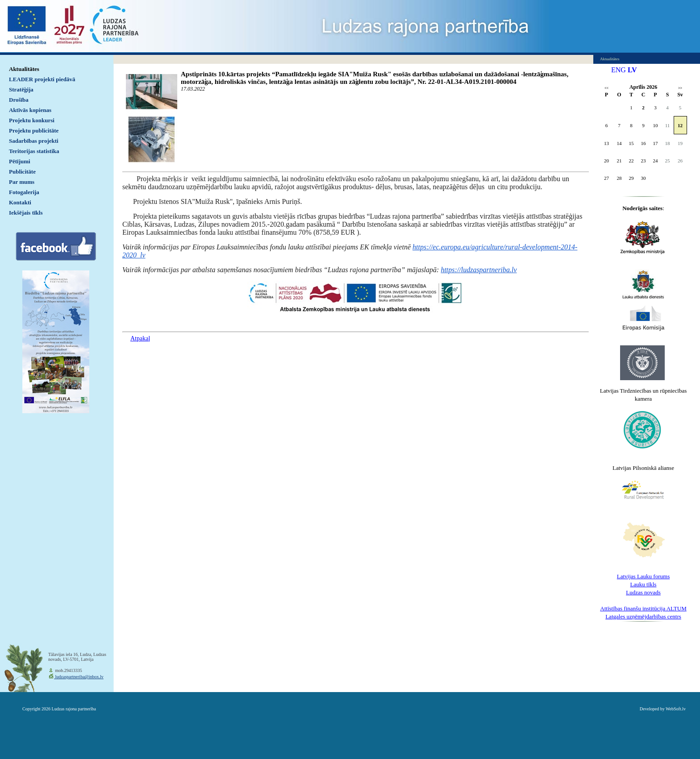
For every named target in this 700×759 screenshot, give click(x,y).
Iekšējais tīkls (26, 213)
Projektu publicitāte (34, 131)
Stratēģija (21, 89)
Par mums (22, 182)
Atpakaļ (140, 338)
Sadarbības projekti (34, 141)
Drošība (19, 100)
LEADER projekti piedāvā (42, 79)
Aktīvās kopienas (30, 110)
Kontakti (20, 202)
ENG (619, 70)
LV (632, 70)
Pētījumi (20, 161)
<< (606, 88)
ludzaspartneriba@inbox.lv (79, 677)
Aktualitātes (24, 69)
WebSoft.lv (676, 709)
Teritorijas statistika (34, 151)
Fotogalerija (24, 192)
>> (680, 88)
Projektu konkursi (32, 120)
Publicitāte (22, 172)
